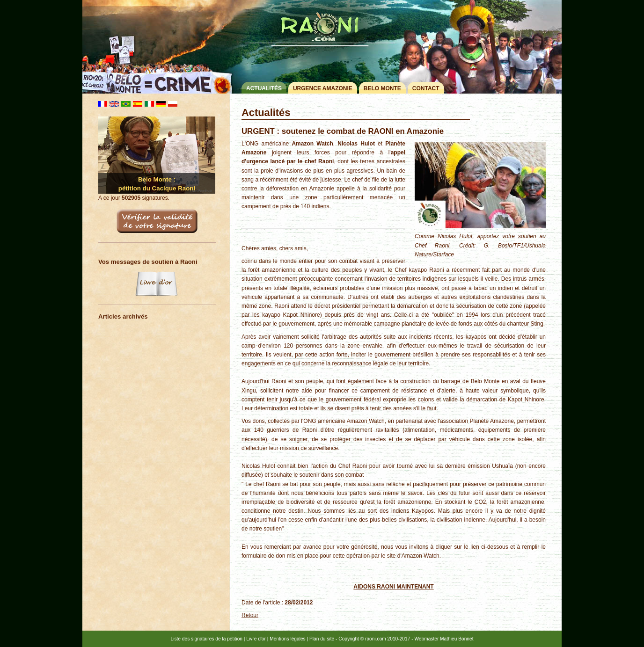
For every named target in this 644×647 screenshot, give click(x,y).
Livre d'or (256, 639)
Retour (250, 615)
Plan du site (322, 639)
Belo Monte (382, 88)
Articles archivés (123, 316)
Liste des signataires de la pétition (207, 639)
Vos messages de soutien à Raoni (148, 262)
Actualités (264, 88)
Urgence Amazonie (323, 88)
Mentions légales (287, 639)
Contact (426, 88)
